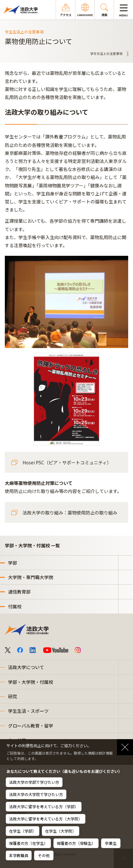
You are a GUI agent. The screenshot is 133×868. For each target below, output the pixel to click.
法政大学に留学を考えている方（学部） (44, 806)
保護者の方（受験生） (76, 843)
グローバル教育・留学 (31, 726)
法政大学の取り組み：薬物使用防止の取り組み (70, 513)
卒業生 (111, 843)
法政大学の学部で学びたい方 (34, 782)
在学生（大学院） (61, 831)
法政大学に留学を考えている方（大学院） (46, 819)
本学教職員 (19, 855)
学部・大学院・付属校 (31, 682)
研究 (13, 696)
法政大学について (26, 667)
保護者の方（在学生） (28, 843)
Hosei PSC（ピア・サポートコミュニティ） (67, 462)
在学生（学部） (23, 831)
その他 (44, 855)
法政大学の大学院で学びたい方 (36, 794)
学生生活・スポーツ (28, 711)
